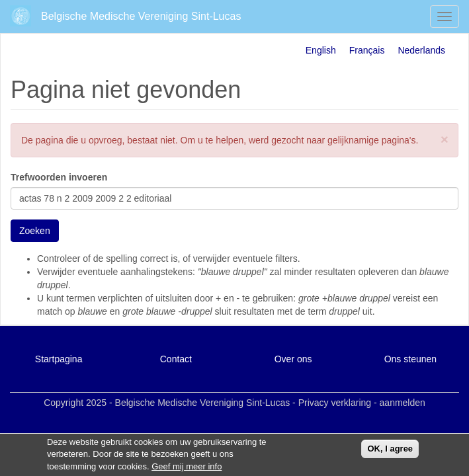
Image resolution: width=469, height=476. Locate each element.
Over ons (293, 359)
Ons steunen (410, 359)
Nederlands (421, 50)
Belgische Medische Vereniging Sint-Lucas (141, 16)
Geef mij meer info (187, 469)
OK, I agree (390, 451)
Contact (176, 359)
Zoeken (35, 231)
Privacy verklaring (335, 403)
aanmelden (403, 403)
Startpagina (59, 359)
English (321, 50)
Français (367, 50)
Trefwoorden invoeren (59, 177)
